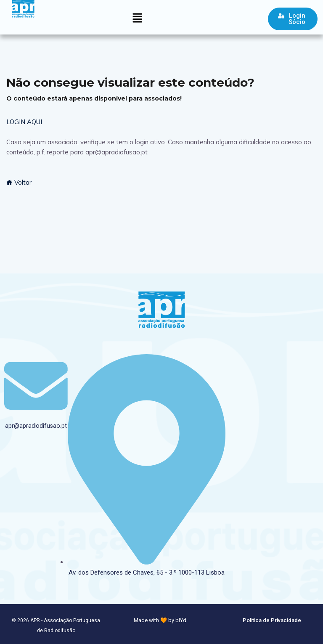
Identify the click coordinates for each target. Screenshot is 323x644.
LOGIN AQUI (24, 122)
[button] (137, 18)
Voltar (19, 182)
